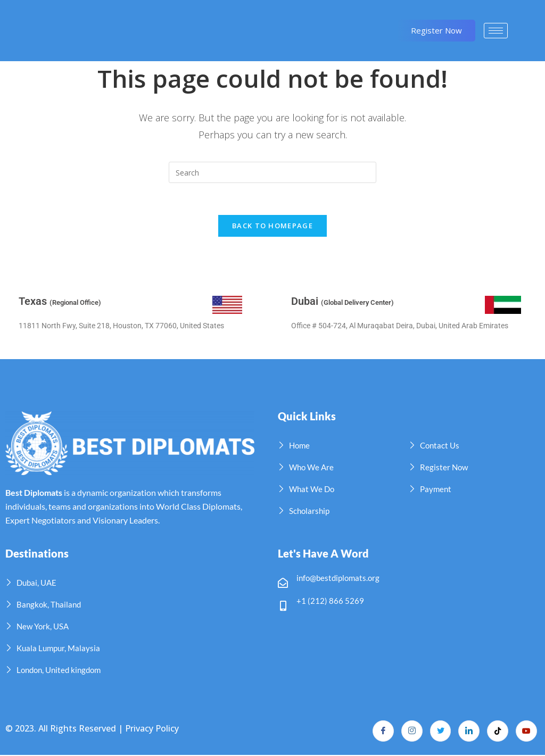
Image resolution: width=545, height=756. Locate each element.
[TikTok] (498, 732)
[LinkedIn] (469, 732)
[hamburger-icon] (496, 31)
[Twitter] (440, 732)
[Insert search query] (272, 172)
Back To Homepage (272, 226)
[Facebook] (383, 732)
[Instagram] (411, 732)
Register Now (436, 30)
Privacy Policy (152, 729)
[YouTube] (526, 732)
